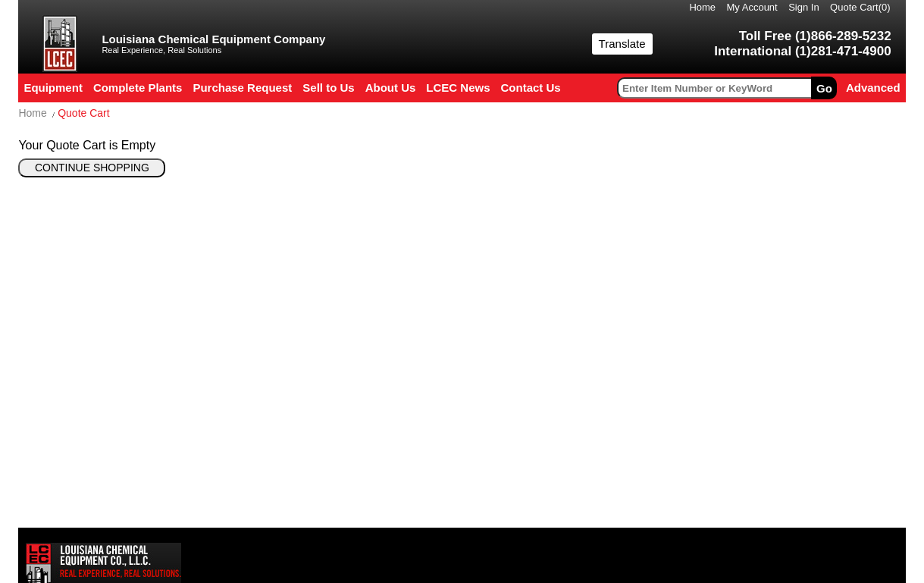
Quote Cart (83, 113)
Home (702, 7)
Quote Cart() (860, 7)
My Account (752, 7)
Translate (622, 44)
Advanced (873, 88)
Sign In (803, 7)
